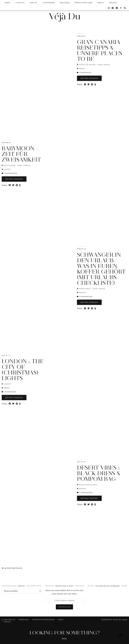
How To (33, 3)
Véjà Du (65, 16)
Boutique (65, 3)
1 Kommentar (84, 73)
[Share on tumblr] (95, 85)
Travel (82, 69)
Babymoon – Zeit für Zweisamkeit (21, 154)
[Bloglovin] (121, 8)
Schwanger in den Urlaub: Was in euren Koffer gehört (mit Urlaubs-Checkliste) (101, 269)
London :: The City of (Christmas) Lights (23, 370)
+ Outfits (20, 3)
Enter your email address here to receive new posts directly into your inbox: (64, 592)
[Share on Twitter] (89, 85)
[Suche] (125, 8)
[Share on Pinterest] (92, 85)
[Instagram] (109, 8)
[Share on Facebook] (85, 85)
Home (7, 3)
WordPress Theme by (114, 620)
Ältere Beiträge (12, 568)
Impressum (24, 620)
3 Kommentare (85, 297)
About (101, 3)
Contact (113, 3)
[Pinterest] (113, 8)
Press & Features (84, 3)
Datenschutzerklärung (43, 620)
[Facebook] (117, 8)
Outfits (7, 169)
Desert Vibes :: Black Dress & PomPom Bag (99, 473)
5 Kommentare (9, 173)
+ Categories (49, 3)
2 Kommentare (85, 493)
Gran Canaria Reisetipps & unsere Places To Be (100, 50)
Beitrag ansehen (89, 78)
